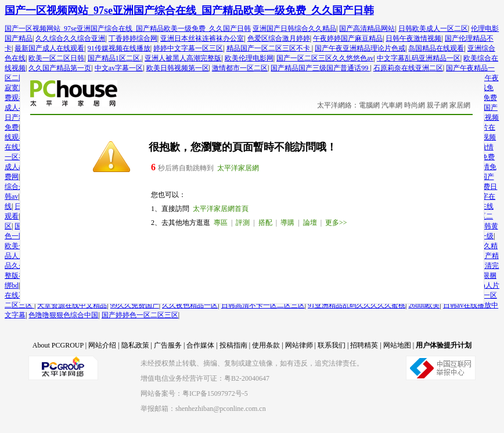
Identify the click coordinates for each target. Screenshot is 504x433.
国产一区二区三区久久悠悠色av (325, 58)
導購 (287, 223)
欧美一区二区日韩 (56, 58)
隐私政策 (135, 345)
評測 (243, 223)
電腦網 (369, 105)
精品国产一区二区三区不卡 (269, 48)
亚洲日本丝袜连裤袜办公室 (202, 38)
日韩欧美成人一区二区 (433, 28)
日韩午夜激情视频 (413, 38)
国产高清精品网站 (367, 28)
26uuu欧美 (424, 305)
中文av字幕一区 (119, 68)
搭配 (265, 223)
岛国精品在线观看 (436, 48)
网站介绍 (102, 345)
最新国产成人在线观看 (49, 48)
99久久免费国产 (135, 305)
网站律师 (299, 345)
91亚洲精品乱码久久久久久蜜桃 (357, 305)
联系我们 (332, 345)
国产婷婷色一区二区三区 (140, 315)
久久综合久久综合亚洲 (70, 38)
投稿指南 (233, 345)
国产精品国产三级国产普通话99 (320, 68)
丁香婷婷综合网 (133, 38)
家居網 (460, 105)
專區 (221, 223)
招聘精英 (364, 345)
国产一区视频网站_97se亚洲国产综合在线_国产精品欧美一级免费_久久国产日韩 (189, 10)
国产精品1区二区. (115, 58)
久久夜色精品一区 (190, 305)
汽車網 (392, 105)
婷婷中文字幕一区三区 (188, 48)
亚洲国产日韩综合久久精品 (294, 28)
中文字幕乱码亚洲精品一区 (419, 58)
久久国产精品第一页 (60, 68)
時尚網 (415, 105)
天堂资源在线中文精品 (72, 305)
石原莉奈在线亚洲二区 (408, 68)
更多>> (336, 223)
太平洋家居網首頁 (221, 209)
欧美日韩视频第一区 (178, 68)
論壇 (310, 223)
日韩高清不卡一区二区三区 (263, 305)
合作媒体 (200, 345)
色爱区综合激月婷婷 (279, 38)
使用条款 (266, 345)
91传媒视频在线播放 (119, 48)
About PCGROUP (58, 345)
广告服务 (168, 345)
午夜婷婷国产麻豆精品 (348, 38)
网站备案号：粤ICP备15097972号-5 (194, 393)
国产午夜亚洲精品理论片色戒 (360, 48)
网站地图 (397, 345)
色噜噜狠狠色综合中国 (63, 315)
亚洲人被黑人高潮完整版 (183, 58)
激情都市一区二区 (240, 68)
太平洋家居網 (238, 168)
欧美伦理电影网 (249, 58)
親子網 (437, 105)
